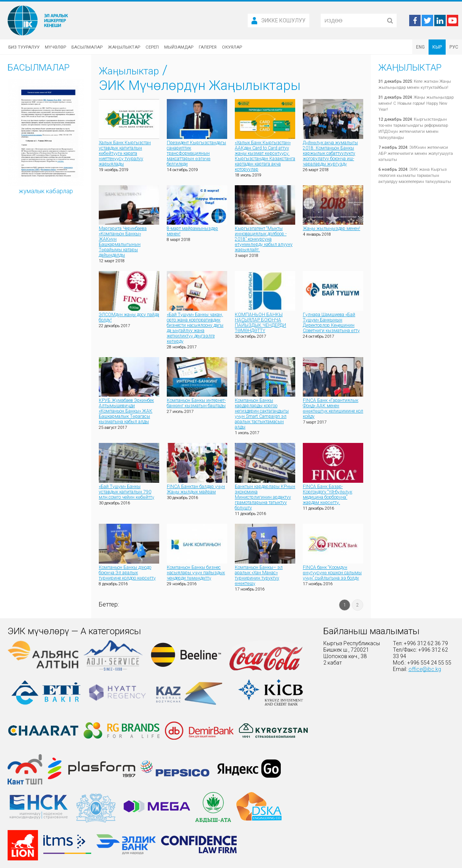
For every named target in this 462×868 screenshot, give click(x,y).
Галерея (208, 47)
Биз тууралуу (24, 47)
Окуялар (232, 47)
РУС (454, 47)
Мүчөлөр (55, 47)
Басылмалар (87, 47)
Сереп (152, 47)
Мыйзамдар (179, 47)
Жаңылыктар (124, 47)
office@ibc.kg (425, 669)
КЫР (437, 47)
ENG (420, 47)
